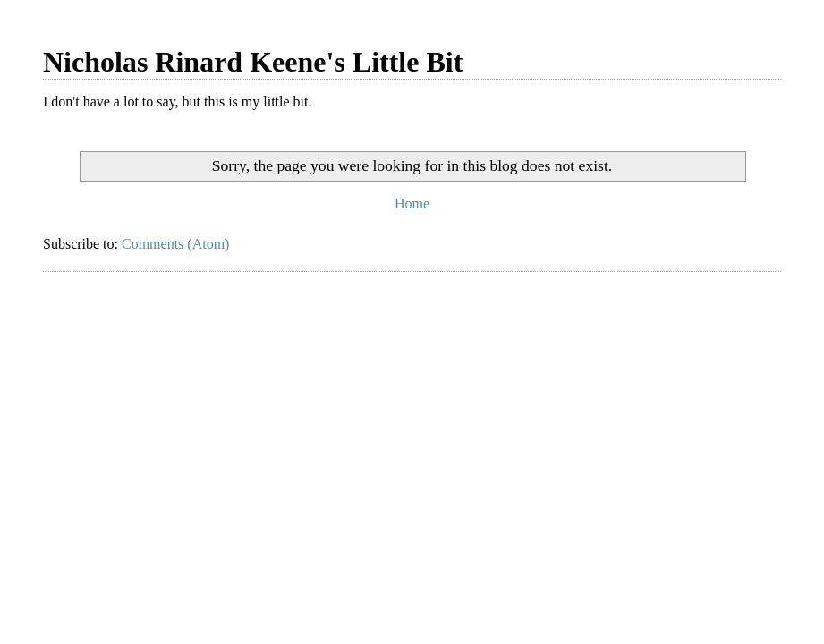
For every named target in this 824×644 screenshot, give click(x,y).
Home (412, 203)
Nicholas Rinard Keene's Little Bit (253, 62)
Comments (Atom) (175, 244)
